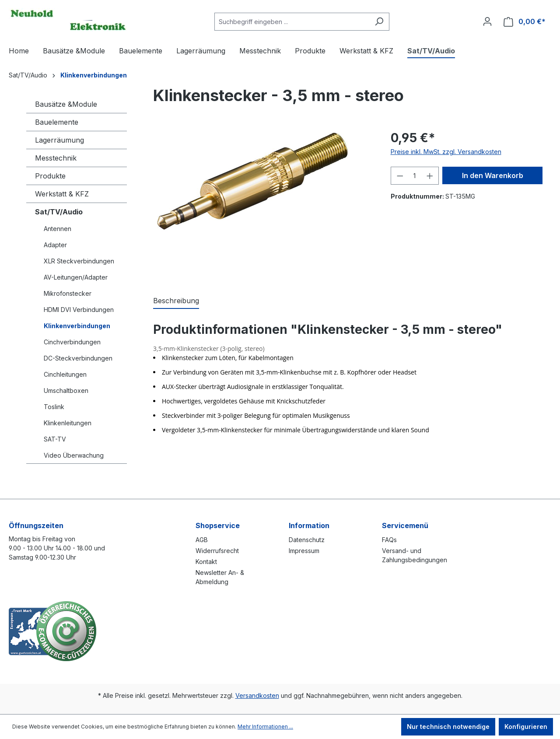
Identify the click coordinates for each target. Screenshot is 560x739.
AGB (202, 540)
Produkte (50, 176)
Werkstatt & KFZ (62, 194)
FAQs (389, 540)
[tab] (176, 301)
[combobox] (292, 22)
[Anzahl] (415, 176)
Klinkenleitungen (68, 423)
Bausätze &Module (66, 104)
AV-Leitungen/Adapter (76, 277)
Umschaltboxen (66, 391)
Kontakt (206, 562)
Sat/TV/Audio (59, 212)
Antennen (58, 229)
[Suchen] (379, 22)
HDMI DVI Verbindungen (79, 310)
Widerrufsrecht (217, 551)
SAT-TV (55, 439)
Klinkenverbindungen (77, 326)
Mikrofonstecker (68, 293)
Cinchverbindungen (72, 342)
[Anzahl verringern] (400, 176)
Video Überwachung (74, 455)
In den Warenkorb (493, 175)
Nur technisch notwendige (448, 727)
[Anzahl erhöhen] (430, 176)
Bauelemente (57, 122)
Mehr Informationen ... (265, 727)
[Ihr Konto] (487, 21)
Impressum (304, 551)
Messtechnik (56, 158)
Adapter (55, 245)
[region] (263, 203)
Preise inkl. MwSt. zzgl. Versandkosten (446, 152)
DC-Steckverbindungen (78, 358)
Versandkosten (257, 695)
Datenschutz (307, 540)
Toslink (54, 407)
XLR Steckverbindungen (79, 261)
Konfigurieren (526, 727)
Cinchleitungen (65, 374)
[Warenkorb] (525, 22)
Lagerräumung (59, 140)
